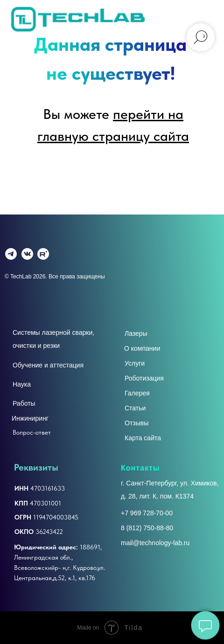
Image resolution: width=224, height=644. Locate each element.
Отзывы (136, 423)
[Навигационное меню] (208, 19)
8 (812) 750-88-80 (147, 528)
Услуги (135, 363)
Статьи (135, 408)
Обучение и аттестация (48, 365)
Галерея (137, 393)
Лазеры (136, 333)
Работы (24, 403)
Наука (22, 384)
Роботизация (144, 378)
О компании (142, 348)
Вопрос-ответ (32, 432)
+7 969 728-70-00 (147, 513)
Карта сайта (143, 438)
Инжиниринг (30, 418)
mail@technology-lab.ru (155, 543)
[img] (27, 254)
